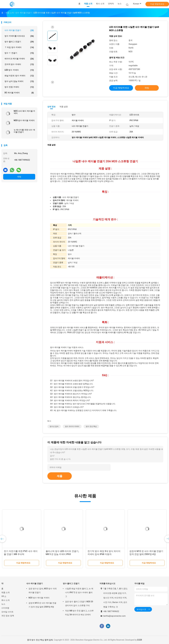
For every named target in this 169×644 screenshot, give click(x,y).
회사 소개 (5, 600)
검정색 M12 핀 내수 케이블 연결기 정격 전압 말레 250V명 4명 (42, 605)
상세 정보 (52, 107)
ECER (140, 640)
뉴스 (3, 604)
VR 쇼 (4, 596)
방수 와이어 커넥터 (72, 426)
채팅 (19, 177)
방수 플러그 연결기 (19, 42)
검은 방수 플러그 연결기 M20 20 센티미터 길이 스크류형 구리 (79, 603)
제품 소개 (5, 592)
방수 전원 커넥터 (19, 87)
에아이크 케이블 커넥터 (19, 59)
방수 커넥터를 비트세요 (19, 36)
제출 (60, 476)
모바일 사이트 (7, 612)
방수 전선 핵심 (91, 426)
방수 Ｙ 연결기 (19, 53)
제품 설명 (64, 107)
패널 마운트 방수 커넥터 (19, 76)
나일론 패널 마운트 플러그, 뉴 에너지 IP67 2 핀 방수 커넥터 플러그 (79, 592)
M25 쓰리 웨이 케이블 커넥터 (24, 112)
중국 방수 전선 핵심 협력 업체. (41, 640)
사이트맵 (5, 608)
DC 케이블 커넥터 (19, 93)
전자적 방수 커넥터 (19, 64)
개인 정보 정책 (8, 616)
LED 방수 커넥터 (19, 70)
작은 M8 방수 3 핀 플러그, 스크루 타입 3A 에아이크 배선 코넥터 (79, 613)
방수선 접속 (54, 426)
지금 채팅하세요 (157, 4)
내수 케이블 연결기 (19, 30)
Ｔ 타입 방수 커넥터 (19, 47)
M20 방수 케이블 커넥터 (24, 120)
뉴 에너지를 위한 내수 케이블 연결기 (24, 131)
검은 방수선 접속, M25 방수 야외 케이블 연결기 (43, 591)
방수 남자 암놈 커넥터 (19, 81)
